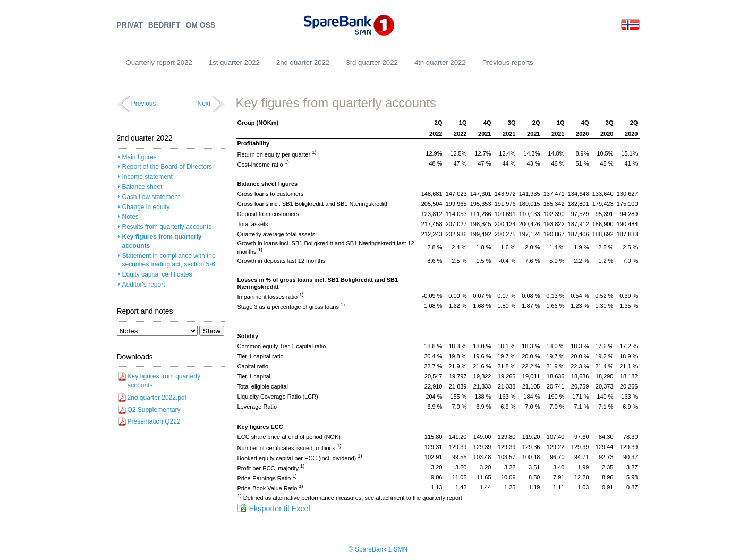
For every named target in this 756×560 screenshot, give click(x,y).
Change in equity (146, 207)
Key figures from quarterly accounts (162, 241)
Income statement (147, 177)
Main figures (139, 157)
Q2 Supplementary (154, 410)
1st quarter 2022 (234, 62)
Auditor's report (144, 285)
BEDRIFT (164, 25)
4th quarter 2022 (440, 62)
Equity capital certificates (157, 274)
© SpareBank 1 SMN (378, 549)
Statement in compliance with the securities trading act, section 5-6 (169, 260)
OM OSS (200, 25)
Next (204, 104)
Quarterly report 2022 (159, 62)
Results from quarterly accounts (167, 227)
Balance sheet (142, 187)
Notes (130, 217)
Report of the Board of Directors (167, 167)
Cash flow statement (151, 197)
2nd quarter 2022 (303, 62)
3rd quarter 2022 (372, 62)
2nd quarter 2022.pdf (157, 398)
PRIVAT (130, 25)
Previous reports (508, 62)
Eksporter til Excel (280, 509)
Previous (144, 104)
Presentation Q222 (154, 421)
